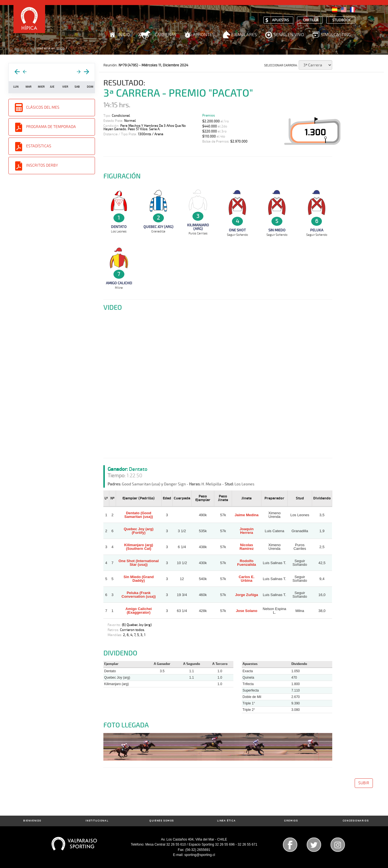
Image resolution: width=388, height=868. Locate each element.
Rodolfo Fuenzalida (247, 563)
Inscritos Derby (42, 165)
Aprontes (204, 35)
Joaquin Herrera (247, 531)
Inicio (124, 35)
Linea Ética (226, 821)
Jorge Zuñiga (247, 595)
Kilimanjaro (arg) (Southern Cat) (139, 547)
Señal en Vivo (289, 35)
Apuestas (280, 20)
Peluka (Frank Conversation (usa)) (139, 595)
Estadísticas (39, 146)
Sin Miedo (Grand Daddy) (139, 579)
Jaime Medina (247, 515)
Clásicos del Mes (43, 107)
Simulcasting (336, 35)
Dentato (119, 227)
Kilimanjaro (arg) (198, 227)
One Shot (237, 230)
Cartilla (311, 20)
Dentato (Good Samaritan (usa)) (139, 515)
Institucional (97, 821)
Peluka (317, 230)
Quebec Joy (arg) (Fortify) (139, 531)
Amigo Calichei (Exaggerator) (139, 611)
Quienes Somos (162, 821)
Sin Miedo (277, 230)
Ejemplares (244, 35)
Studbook (341, 20)
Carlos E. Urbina (247, 579)
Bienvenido (32, 821)
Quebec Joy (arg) (158, 227)
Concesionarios (356, 821)
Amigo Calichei (119, 283)
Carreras (165, 35)
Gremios (291, 821)
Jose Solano (247, 611)
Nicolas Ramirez (247, 547)
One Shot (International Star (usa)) (139, 563)
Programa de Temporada (51, 127)
